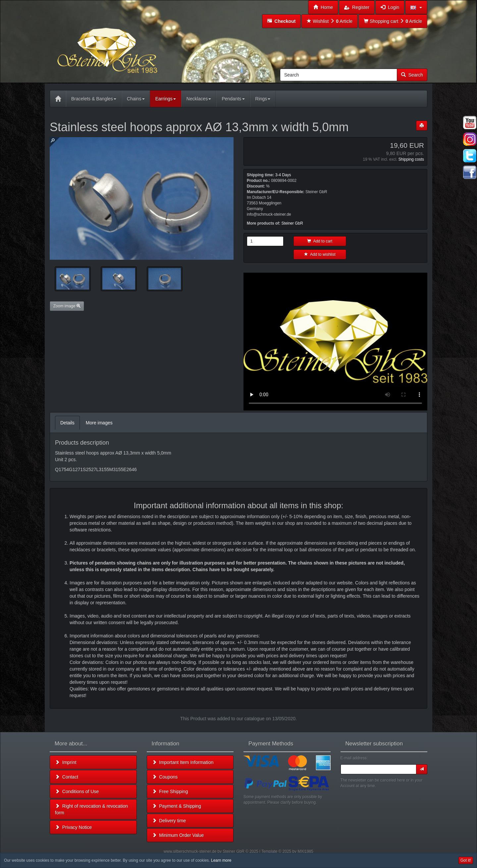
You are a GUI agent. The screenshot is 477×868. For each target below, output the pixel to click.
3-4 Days (283, 175)
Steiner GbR (292, 223)
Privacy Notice (73, 827)
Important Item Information (183, 762)
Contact (67, 777)
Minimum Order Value (178, 835)
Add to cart (320, 241)
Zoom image (67, 306)
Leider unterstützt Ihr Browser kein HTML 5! (335, 342)
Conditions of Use (77, 791)
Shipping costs (411, 159)
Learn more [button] (221, 860)
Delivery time (169, 821)
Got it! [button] (466, 860)
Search (412, 75)
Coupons (165, 777)
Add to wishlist (320, 254)
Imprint (66, 762)
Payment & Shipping (177, 806)
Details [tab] (67, 423)
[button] (416, 7)
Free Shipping (170, 791)
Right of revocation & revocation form (91, 809)
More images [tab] (99, 423)
